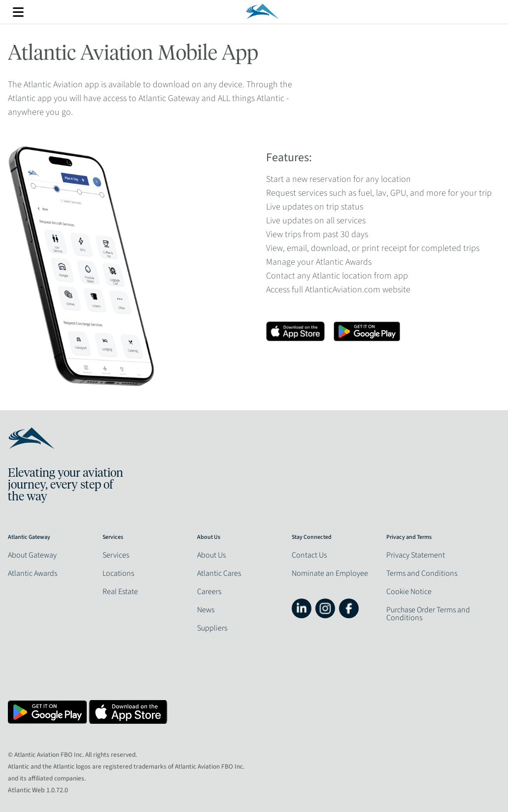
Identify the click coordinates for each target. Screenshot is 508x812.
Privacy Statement (416, 555)
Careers (209, 592)
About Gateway (32, 555)
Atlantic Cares (219, 573)
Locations (118, 573)
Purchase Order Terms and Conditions (428, 614)
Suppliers (212, 628)
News (206, 610)
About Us (211, 555)
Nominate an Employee (330, 573)
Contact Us (309, 555)
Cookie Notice (409, 592)
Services (116, 555)
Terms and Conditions (422, 573)
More (18, 12)
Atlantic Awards (33, 573)
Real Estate (120, 592)
